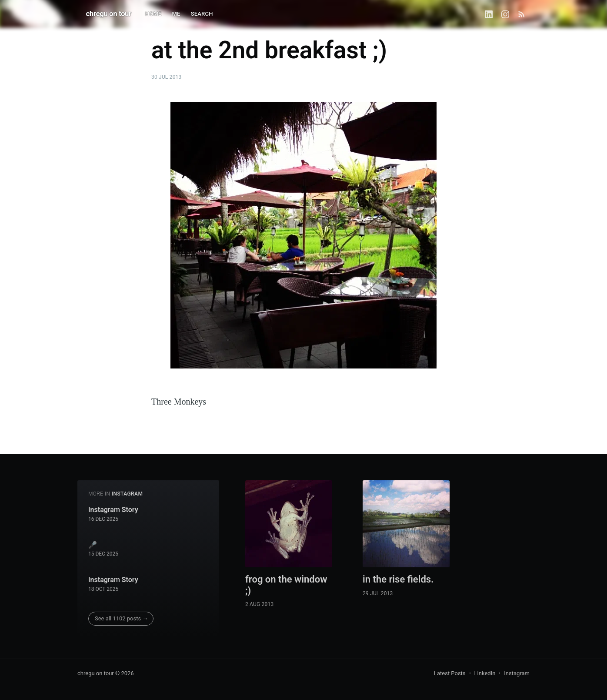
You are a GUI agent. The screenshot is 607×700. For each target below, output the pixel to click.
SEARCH (202, 14)
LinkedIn (485, 673)
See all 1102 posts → (121, 618)
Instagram (517, 673)
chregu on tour (109, 13)
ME (176, 14)
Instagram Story (113, 510)
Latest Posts (450, 673)
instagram (127, 494)
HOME (153, 14)
